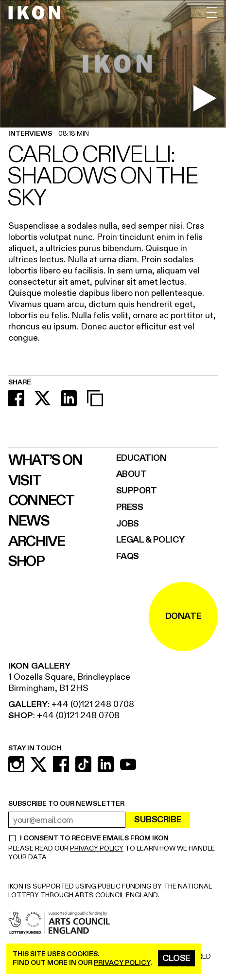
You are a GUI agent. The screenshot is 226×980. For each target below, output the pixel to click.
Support (137, 491)
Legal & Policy (150, 540)
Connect (41, 501)
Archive (37, 542)
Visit (25, 481)
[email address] (67, 820)
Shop (26, 562)
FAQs (128, 556)
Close (176, 958)
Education (141, 458)
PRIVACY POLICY (97, 848)
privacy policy (122, 963)
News (29, 521)
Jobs (128, 524)
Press (130, 507)
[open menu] (212, 12)
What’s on (45, 460)
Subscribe (158, 820)
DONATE (183, 616)
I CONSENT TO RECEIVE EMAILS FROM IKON (94, 838)
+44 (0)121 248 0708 (93, 704)
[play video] (205, 98)
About (131, 474)
